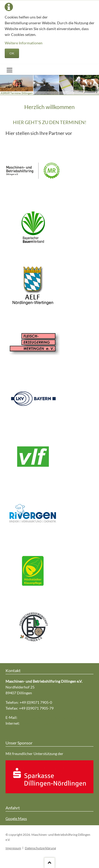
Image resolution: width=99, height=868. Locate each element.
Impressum (13, 848)
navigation (10, 70)
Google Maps (16, 819)
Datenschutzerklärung (40, 848)
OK (12, 53)
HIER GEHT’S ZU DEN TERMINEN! (50, 122)
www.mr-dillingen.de (38, 723)
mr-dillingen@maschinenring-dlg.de (48, 717)
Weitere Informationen (24, 43)
